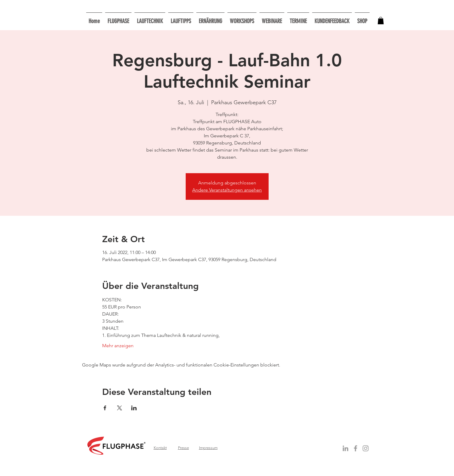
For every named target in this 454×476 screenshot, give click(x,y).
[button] (242, 19)
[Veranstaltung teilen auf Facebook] (105, 408)
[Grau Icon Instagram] (366, 448)
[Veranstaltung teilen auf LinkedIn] (134, 408)
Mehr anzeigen (118, 346)
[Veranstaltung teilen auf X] (119, 408)
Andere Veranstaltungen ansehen (227, 190)
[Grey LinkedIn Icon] (345, 448)
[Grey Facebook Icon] (356, 448)
